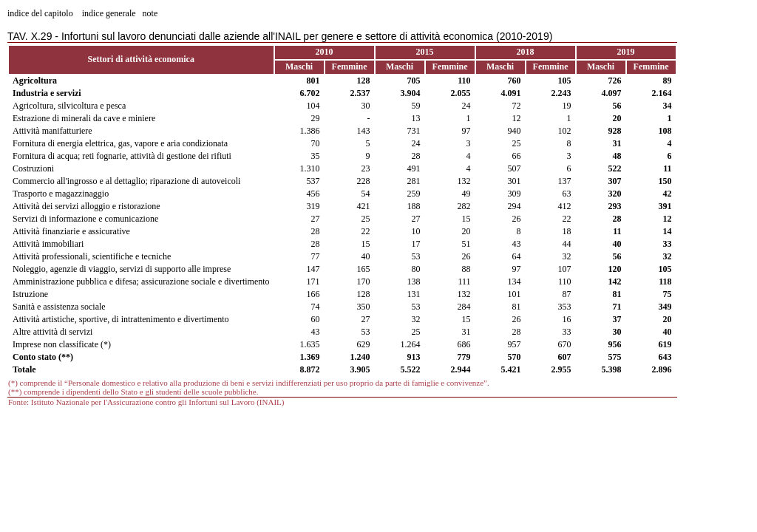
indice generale (109, 13)
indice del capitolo (40, 13)
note (150, 13)
